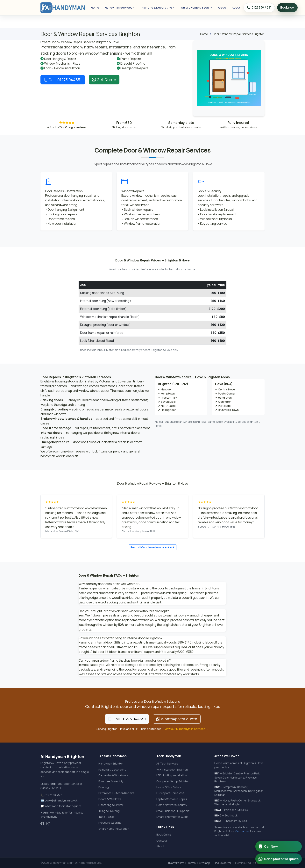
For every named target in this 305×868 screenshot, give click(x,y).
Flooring (104, 787)
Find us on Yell (223, 863)
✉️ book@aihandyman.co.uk (59, 800)
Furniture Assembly (111, 781)
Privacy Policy (175, 863)
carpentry (115, 451)
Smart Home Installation (114, 829)
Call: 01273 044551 (63, 80)
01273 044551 (259, 8)
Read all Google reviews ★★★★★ (153, 547)
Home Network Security (172, 805)
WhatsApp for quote (177, 719)
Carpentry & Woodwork (113, 775)
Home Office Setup (169, 787)
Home (95, 7)
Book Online (164, 834)
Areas (222, 7)
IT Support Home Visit (170, 793)
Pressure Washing (110, 823)
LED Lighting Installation (172, 775)
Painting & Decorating (158, 7)
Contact (162, 840)
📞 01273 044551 (51, 795)
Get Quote (104, 80)
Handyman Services (120, 7)
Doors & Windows (110, 799)
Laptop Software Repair (172, 799)
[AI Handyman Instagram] (48, 824)
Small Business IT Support (173, 811)
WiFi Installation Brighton (172, 769)
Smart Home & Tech (196, 7)
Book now (287, 7)
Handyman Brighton (111, 763)
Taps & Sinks (106, 817)
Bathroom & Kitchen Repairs (116, 793)
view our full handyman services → (187, 729)
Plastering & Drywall (111, 805)
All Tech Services (167, 763)
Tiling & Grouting (109, 811)
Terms (192, 863)
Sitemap (205, 863)
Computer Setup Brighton (173, 781)
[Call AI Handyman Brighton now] (278, 846)
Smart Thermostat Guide (172, 817)
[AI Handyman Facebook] (42, 824)
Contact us (242, 831)
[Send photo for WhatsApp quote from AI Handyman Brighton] (278, 859)
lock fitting (99, 451)
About (236, 7)
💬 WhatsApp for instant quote (61, 806)
